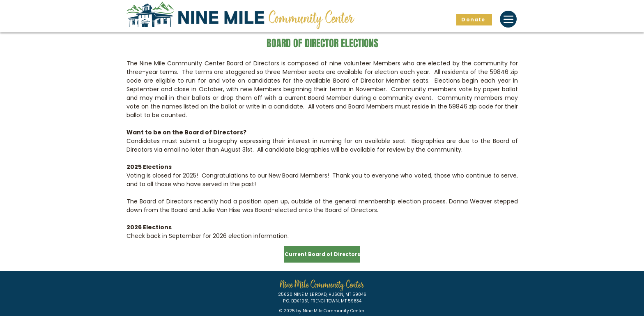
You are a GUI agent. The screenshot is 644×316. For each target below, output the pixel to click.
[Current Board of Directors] (322, 254)
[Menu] (508, 19)
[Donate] (474, 20)
